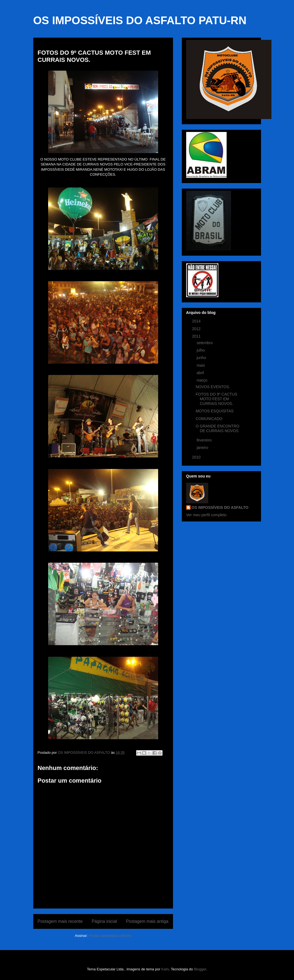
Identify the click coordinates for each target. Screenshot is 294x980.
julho (201, 350)
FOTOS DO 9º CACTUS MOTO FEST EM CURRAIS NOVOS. (216, 399)
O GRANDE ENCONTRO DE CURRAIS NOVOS (217, 428)
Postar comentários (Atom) (110, 936)
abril (201, 373)
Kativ (165, 969)
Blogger (200, 969)
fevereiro (205, 440)
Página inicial (104, 921)
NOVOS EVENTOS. (213, 387)
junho (202, 358)
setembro (205, 343)
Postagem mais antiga (147, 921)
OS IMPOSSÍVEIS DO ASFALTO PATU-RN (140, 20)
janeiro (203, 448)
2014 (197, 321)
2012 (197, 329)
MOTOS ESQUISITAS (215, 411)
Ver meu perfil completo (206, 515)
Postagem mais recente (60, 921)
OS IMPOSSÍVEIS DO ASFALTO (220, 507)
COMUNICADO (209, 419)
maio (201, 365)
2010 (197, 457)
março (203, 380)
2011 (197, 336)
